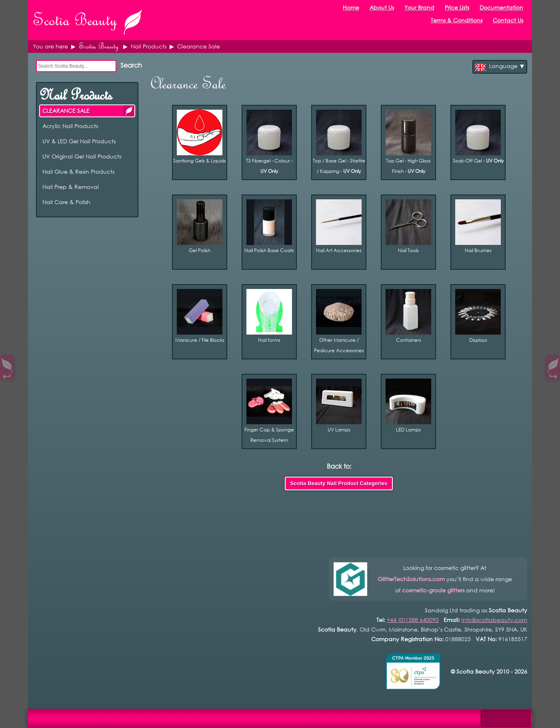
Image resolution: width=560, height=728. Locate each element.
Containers (408, 316)
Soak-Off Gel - (478, 137)
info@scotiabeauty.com (494, 620)
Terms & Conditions (457, 20)
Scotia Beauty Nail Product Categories (339, 483)
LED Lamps (408, 406)
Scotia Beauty (99, 46)
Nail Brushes (478, 226)
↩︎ (7, 374)
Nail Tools (408, 226)
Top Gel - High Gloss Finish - (408, 142)
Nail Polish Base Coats (269, 226)
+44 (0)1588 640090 (413, 620)
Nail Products (76, 95)
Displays (478, 316)
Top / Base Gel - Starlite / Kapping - (339, 142)
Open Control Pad (12, 716)
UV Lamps (339, 406)
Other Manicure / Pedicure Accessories (339, 321)
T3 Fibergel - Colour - (269, 142)
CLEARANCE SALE (129, 111)
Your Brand (419, 7)
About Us (382, 7)
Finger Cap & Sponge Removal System (269, 411)
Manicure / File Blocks (200, 316)
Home (351, 7)
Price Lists (457, 7)
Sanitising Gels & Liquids (200, 137)
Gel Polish (200, 226)
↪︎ (553, 374)
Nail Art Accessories (339, 226)
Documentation (501, 7)
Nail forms (269, 316)
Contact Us (508, 20)
